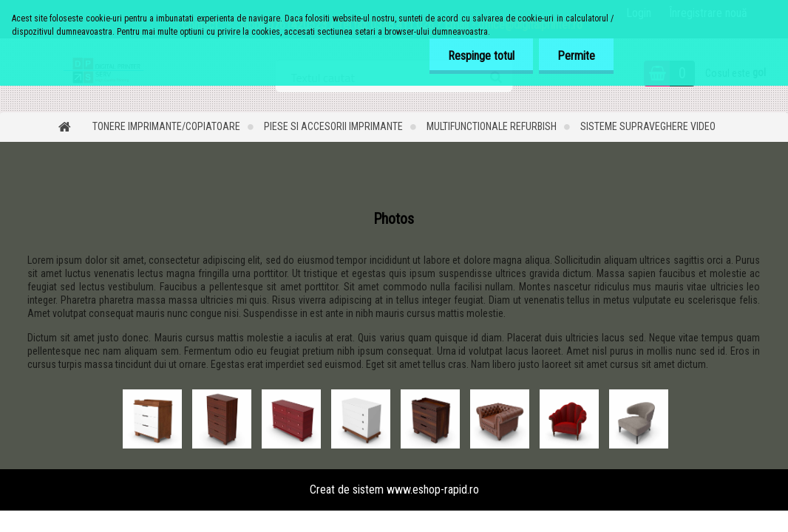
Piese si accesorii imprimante (333, 126)
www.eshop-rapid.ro (433, 490)
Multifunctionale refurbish (492, 126)
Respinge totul (481, 56)
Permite (576, 56)
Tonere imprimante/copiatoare (166, 126)
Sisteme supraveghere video (648, 126)
